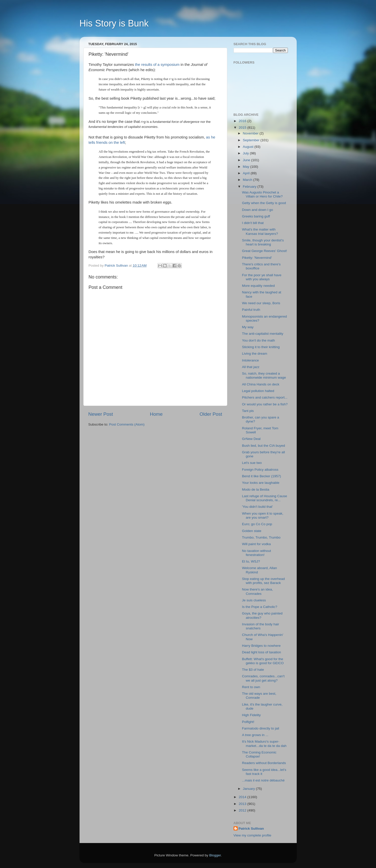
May (247, 167)
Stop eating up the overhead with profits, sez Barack (263, 581)
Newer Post (101, 414)
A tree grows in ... (255, 735)
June (247, 160)
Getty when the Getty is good (264, 203)
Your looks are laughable (261, 483)
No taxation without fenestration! (256, 553)
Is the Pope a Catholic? (260, 607)
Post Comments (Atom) (127, 424)
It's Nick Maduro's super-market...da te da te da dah (264, 744)
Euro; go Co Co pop (257, 524)
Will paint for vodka (256, 544)
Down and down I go (257, 210)
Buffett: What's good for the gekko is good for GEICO (263, 661)
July (246, 153)
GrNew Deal (251, 439)
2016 (243, 121)
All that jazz (251, 367)
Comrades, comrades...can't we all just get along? (263, 678)
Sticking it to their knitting (261, 347)
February (250, 187)
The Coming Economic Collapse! (259, 754)
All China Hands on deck (261, 384)
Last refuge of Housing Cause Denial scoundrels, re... (265, 498)
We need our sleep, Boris (261, 303)
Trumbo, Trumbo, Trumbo (261, 537)
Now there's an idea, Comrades (257, 591)
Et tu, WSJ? (251, 561)
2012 (243, 810)
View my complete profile (253, 835)
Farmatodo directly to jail (260, 728)
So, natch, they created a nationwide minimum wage (264, 375)
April (247, 173)
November (251, 133)
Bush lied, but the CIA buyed (263, 446)
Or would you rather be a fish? (265, 404)
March (248, 180)
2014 (243, 797)
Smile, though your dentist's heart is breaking (263, 242)
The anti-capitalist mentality (263, 334)
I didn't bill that (253, 223)
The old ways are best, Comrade (259, 696)
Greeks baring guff (256, 216)
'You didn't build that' (257, 507)
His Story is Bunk (114, 23)
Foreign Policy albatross (260, 470)
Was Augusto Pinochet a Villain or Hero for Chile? (262, 194)
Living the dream (255, 354)
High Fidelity (251, 715)
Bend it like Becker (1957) (261, 476)
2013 (243, 804)
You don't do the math (258, 340)
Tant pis (248, 411)
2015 (243, 128)
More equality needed (258, 286)
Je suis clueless (254, 600)
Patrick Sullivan (251, 829)
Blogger (215, 855)
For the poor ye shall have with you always (262, 277)
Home (156, 414)
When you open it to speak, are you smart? (263, 515)
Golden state (252, 531)
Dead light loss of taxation (261, 652)
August (249, 147)
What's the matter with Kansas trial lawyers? (260, 231)
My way (248, 327)
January (249, 789)
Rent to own (251, 687)
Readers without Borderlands (264, 763)
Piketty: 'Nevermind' (257, 258)
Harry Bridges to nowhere (261, 646)
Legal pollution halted (258, 391)
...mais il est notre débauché (263, 780)
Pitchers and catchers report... (265, 397)
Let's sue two (252, 463)
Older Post (211, 414)
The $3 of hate (253, 670)
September (252, 140)
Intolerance (250, 360)
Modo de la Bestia (256, 489)
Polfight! (248, 722)
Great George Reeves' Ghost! (264, 251)
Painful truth (251, 310)
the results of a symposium (157, 65)
